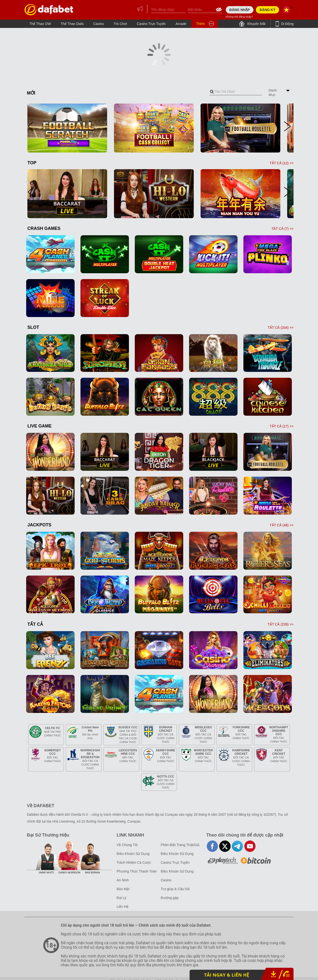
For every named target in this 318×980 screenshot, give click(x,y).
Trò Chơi (120, 24)
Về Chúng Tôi (127, 845)
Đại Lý (122, 898)
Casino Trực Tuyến (151, 24)
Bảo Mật (123, 889)
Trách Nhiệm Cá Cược (134, 862)
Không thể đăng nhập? (239, 17)
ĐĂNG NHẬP (240, 10)
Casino (99, 24)
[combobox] (236, 92)
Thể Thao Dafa (72, 24)
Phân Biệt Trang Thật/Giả (180, 845)
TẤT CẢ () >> (282, 163)
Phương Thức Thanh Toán (137, 871)
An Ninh (123, 880)
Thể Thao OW (40, 24)
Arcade (181, 24)
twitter (225, 846)
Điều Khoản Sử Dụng (133, 854)
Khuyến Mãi (256, 24)
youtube (250, 846)
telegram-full (237, 846)
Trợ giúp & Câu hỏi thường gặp (175, 893)
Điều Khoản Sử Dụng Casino (177, 876)
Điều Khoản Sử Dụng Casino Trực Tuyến (177, 858)
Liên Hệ (123, 907)
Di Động (287, 24)
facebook (212, 846)
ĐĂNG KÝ (267, 10)
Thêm (201, 24)
